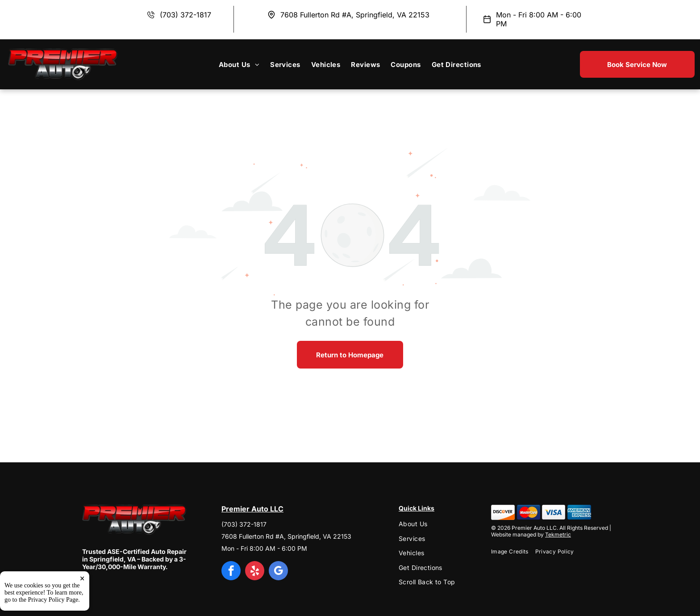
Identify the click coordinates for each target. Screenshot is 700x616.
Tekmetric (558, 534)
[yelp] (255, 572)
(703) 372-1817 (185, 15)
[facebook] (231, 572)
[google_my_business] (278, 572)
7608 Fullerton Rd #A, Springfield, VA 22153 (355, 15)
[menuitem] (239, 64)
